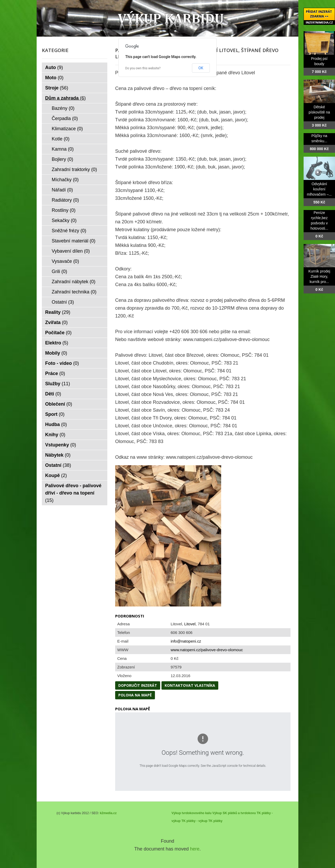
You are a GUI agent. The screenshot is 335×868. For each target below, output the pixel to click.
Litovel (190, 624)
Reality (58, 312)
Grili (60, 271)
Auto (54, 67)
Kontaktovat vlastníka (190, 685)
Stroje (57, 88)
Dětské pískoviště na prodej (319, 112)
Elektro (57, 343)
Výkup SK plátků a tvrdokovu (234, 813)
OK (201, 68)
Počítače (58, 333)
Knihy (55, 435)
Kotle (61, 139)
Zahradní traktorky (74, 169)
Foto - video (62, 363)
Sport (55, 414)
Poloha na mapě (135, 695)
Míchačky (65, 180)
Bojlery (63, 159)
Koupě (56, 475)
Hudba (56, 424)
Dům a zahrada (66, 98)
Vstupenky (61, 445)
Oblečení (59, 404)
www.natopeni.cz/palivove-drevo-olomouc (207, 650)
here (195, 849)
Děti (53, 394)
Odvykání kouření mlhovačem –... (319, 189)
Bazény (63, 108)
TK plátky (215, 821)
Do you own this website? (143, 68)
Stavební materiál (74, 241)
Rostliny (64, 210)
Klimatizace (67, 129)
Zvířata (57, 322)
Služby (58, 384)
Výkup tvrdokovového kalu (191, 813)
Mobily (56, 353)
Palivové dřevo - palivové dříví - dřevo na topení (73, 493)
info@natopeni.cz (186, 641)
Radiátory (65, 200)
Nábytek (58, 455)
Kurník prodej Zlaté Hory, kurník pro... (319, 276)
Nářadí (62, 190)
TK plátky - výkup (194, 821)
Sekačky (64, 220)
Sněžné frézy (69, 231)
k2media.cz (108, 813)
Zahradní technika (74, 292)
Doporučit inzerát (138, 685)
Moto (54, 78)
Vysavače (65, 261)
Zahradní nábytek (74, 282)
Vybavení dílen (71, 251)
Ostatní (63, 302)
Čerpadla (65, 118)
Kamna (63, 149)
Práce (55, 373)
